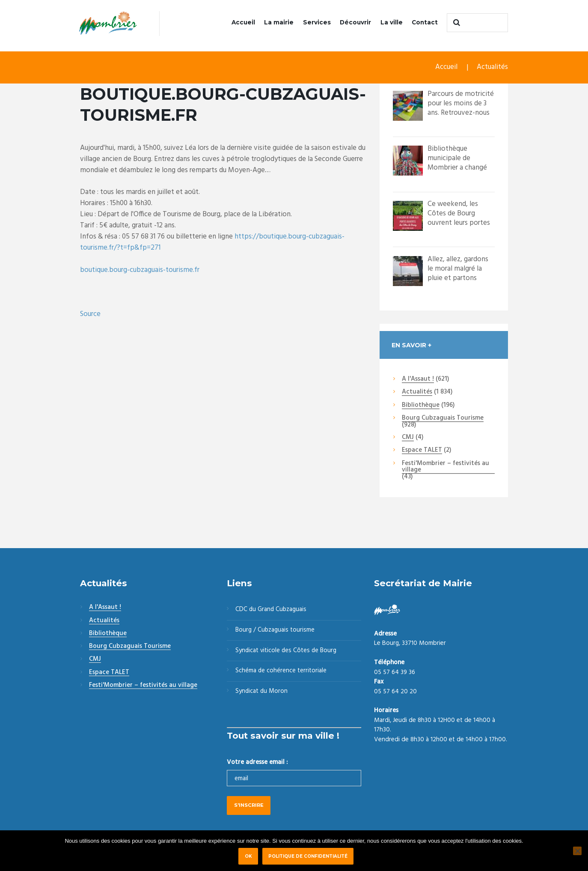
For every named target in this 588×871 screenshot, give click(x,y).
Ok (248, 856)
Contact (425, 22)
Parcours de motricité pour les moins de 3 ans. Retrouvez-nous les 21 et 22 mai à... (461, 108)
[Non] (577, 851)
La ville (392, 22)
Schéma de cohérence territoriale (282, 672)
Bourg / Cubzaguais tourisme (276, 631)
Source (90, 315)
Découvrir (355, 22)
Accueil (243, 22)
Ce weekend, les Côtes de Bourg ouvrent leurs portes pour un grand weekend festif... (459, 223)
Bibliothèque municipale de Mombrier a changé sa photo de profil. (457, 163)
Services (317, 22)
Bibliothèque (421, 406)
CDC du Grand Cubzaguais (272, 610)
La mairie (279, 22)
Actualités (492, 67)
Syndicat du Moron (262, 692)
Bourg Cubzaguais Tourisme (443, 418)
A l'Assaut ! (418, 379)
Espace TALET (422, 451)
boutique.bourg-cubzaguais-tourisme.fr (140, 270)
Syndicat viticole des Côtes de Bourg (287, 651)
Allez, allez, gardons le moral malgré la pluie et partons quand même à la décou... (458, 278)
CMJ (408, 438)
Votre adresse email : (257, 763)
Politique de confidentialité (308, 856)
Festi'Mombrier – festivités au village (445, 467)
